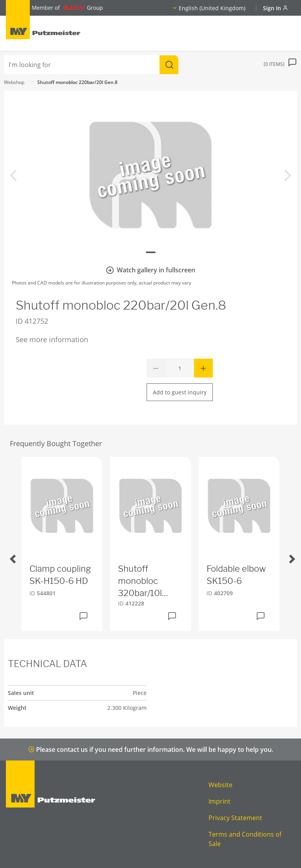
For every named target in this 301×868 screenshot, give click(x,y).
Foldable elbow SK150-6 (236, 575)
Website (220, 785)
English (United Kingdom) (212, 8)
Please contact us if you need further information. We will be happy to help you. (151, 749)
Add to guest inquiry (180, 392)
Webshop (14, 82)
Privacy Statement (235, 818)
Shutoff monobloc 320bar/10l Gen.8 (140, 581)
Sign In (276, 8)
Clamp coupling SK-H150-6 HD (60, 575)
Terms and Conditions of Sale (245, 839)
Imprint (219, 801)
